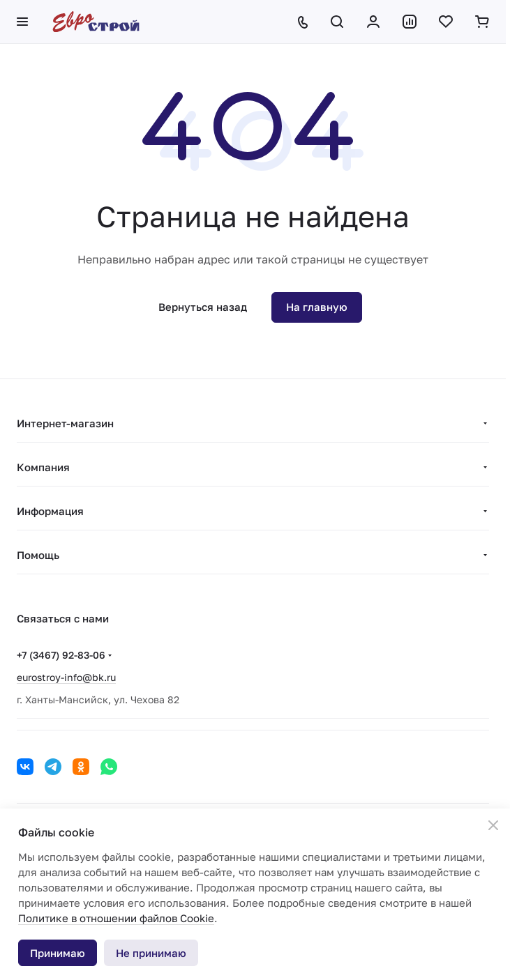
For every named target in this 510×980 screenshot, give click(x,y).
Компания (43, 467)
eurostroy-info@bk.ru (66, 677)
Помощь (38, 555)
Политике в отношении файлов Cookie (116, 918)
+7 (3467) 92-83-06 (61, 655)
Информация (50, 511)
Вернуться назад (203, 307)
